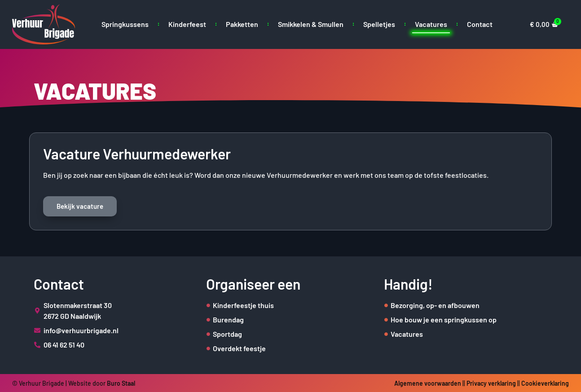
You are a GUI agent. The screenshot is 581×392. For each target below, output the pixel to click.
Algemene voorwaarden (428, 383)
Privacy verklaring (491, 383)
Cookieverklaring (545, 383)
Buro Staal (121, 383)
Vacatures (431, 24)
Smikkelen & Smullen (311, 24)
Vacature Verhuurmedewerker (137, 154)
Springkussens (125, 24)
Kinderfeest (187, 24)
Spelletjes (379, 24)
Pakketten (242, 24)
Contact (480, 24)
